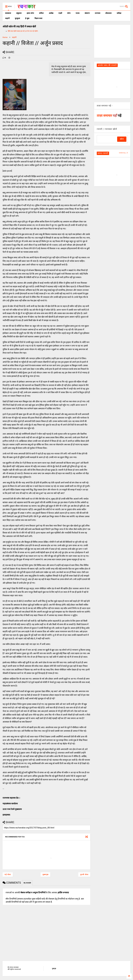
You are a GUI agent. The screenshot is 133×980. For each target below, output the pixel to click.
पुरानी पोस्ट (84, 875)
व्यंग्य (69, 13)
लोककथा (108, 13)
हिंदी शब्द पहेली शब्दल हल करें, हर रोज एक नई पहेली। (23, 31)
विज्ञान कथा (38, 18)
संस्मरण (87, 13)
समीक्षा (119, 13)
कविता (41, 13)
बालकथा (8, 13)
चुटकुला (17, 18)
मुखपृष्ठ (54, 969)
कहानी (7, 18)
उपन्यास (97, 13)
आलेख (51, 13)
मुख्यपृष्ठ (46, 875)
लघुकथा (19, 13)
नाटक (78, 13)
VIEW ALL (123, 153)
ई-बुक (27, 18)
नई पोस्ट (8, 875)
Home (5, 37)
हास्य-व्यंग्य (30, 13)
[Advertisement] (112, 41)
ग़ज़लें (60, 13)
